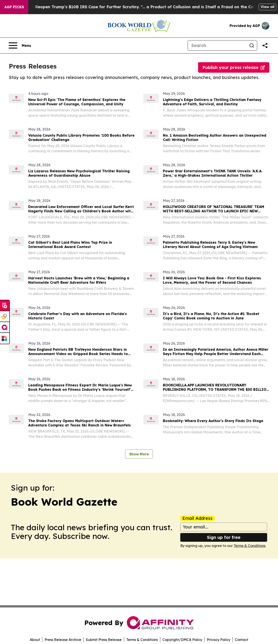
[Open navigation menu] (20, 45)
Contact (242, 640)
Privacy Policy (218, 640)
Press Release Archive (63, 640)
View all (267, 7)
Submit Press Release (104, 640)
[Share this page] (265, 45)
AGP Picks (14, 7)
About (35, 640)
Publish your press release (234, 67)
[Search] (217, 45)
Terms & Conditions (250, 546)
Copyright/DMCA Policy (182, 640)
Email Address (197, 518)
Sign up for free (224, 537)
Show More (139, 454)
